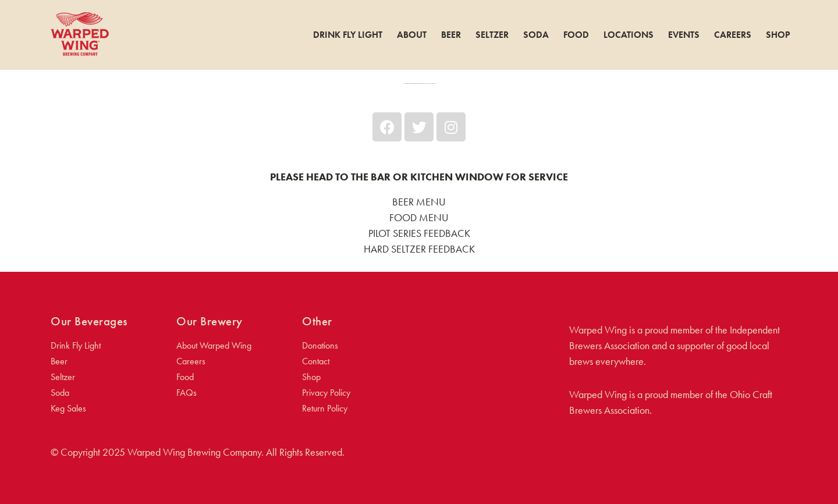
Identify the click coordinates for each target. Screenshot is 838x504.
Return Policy (325, 408)
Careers (733, 35)
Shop (778, 35)
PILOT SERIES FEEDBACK (419, 233)
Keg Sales (68, 408)
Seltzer (492, 35)
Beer (451, 35)
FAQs (187, 393)
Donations (320, 345)
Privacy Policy (326, 393)
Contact (316, 361)
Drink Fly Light (348, 35)
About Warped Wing (214, 345)
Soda (536, 35)
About (412, 35)
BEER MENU (419, 202)
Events (684, 35)
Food (576, 35)
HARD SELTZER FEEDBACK (419, 249)
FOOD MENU (419, 217)
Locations (628, 35)
